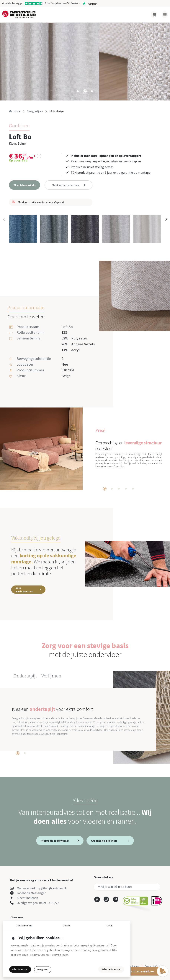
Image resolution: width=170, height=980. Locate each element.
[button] (24, 185)
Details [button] (67, 925)
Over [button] (109, 925)
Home (15, 111)
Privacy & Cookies (154, 966)
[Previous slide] (4, 219)
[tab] (78, 91)
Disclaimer (133, 966)
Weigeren (43, 969)
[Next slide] (166, 219)
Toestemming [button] (24, 925)
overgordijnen (35, 111)
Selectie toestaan (111, 969)
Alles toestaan (20, 969)
